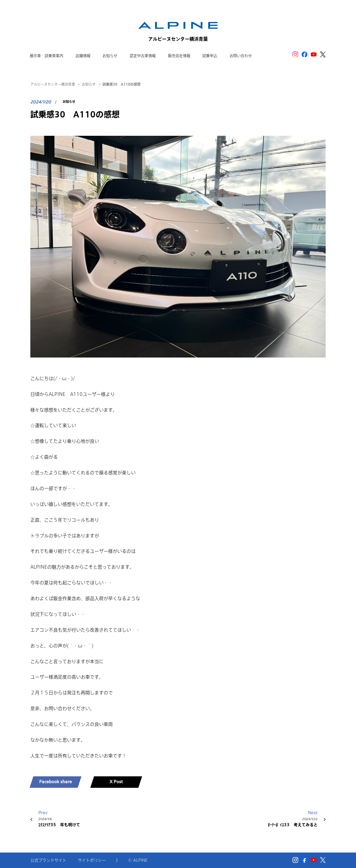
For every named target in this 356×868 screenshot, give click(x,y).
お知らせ (89, 84)
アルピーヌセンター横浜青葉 (53, 84)
